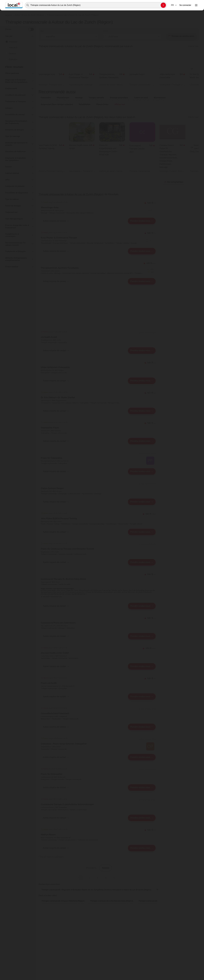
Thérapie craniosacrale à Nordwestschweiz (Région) (112, 901)
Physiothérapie (63, 98)
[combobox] (96, 5)
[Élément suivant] (192, 69)
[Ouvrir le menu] (196, 5)
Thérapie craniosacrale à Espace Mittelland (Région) (63, 901)
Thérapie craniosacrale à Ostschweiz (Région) (157, 901)
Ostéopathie (46, 98)
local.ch (9, 15)
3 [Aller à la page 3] (97, 877)
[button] (174, 5)
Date (42, 31)
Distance (12, 53)
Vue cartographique (174, 182)
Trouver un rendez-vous (181, 36)
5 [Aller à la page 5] (114, 877)
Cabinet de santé (141, 98)
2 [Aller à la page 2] (89, 877)
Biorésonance (160, 98)
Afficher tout (193, 46)
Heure (105, 31)
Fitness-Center (103, 104)
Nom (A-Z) (13, 48)
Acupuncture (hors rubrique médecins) (57, 104)
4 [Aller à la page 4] (106, 877)
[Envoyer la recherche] (163, 5)
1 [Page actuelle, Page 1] (81, 877)
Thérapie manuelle (96, 98)
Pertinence (13, 42)
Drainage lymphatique (119, 98)
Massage (79, 98)
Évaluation (13, 59)
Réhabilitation (85, 104)
